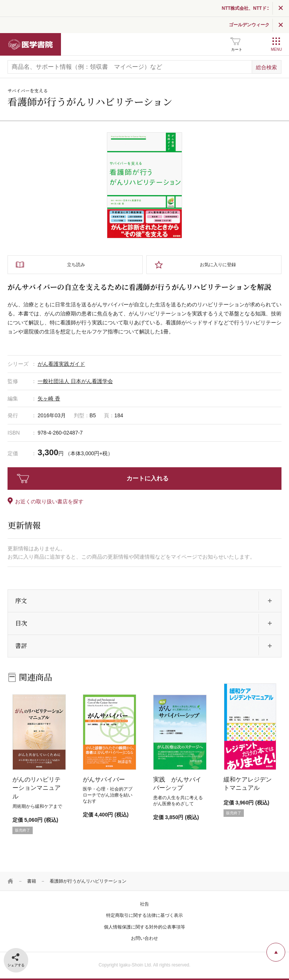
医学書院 (30, 44)
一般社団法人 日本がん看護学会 (75, 381)
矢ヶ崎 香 (49, 398)
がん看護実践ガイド (61, 364)
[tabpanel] (144, 185)
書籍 (32, 881)
